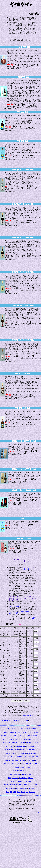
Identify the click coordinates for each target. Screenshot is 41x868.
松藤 (11, 788)
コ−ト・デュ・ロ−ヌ (22, 739)
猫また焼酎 (19, 771)
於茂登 (25, 785)
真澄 (21, 746)
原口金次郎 (35, 757)
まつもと (13, 750)
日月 (27, 771)
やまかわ (30, 785)
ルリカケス (15, 778)
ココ (37, 732)
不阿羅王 (17, 760)
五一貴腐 (33, 732)
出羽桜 (12, 746)
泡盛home (32, 792)
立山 (30, 743)
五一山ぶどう (21, 729)
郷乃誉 (8, 746)
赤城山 (5, 743)
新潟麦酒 (20, 781)
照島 (14, 788)
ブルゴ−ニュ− (12, 739)
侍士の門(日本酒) (30, 746)
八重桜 (7, 753)
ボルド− (5, 739)
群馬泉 (14, 743)
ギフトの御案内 (14, 613)
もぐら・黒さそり (11, 757)
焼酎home (31, 778)
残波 (27, 792)
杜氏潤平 (23, 760)
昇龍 (30, 774)
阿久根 (34, 753)
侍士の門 (29, 753)
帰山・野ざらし (23, 778)
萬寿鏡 (17, 746)
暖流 (11, 792)
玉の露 (13, 785)
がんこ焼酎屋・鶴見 (26, 764)
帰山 (18, 750)
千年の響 (23, 792)
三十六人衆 (35, 743)
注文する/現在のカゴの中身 (19, 721)
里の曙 (15, 774)
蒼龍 (23, 732)
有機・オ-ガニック (19, 736)
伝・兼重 (12, 760)
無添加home (37, 736)
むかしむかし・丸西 (9, 764)
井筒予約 (12, 732)
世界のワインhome (33, 739)
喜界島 (23, 774)
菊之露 (15, 792)
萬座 (26, 788)
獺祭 (24, 746)
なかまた (18, 764)
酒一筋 (8, 750)
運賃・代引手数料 (14, 606)
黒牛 (21, 743)
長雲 (19, 774)
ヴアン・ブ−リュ (12, 729)
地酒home (35, 750)
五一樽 (27, 729)
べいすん (22, 767)
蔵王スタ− (18, 732)
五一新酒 (31, 729)
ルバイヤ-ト (10, 736)
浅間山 (9, 743)
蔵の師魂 (35, 764)
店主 (33, 618)
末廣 (5, 750)
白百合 (35, 785)
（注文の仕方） (27, 569)
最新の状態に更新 (28, 716)
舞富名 (21, 785)
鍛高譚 (9, 778)
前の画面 (5, 721)
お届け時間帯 (25, 611)
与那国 (33, 788)
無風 (21, 750)
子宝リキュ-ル (13, 781)
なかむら (18, 753)
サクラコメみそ (27, 781)
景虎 (27, 743)
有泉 (11, 774)
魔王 (11, 753)
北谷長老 (22, 788)
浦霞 (24, 743)
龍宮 (27, 774)
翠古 (8, 792)
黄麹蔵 (7, 760)
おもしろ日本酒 (27, 750)
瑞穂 (29, 788)
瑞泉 (7, 788)
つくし (13, 767)
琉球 (17, 788)
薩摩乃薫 (24, 753)
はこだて (27, 732)
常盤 (18, 792)
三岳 (4, 757)
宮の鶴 (9, 785)
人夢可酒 (28, 767)
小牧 (24, 757)
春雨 (5, 785)
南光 (17, 785)
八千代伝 (29, 757)
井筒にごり (6, 732)
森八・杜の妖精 (30, 760)
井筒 (35, 729)
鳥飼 (14, 771)
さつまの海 (19, 757)
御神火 (17, 767)
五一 (6, 729)
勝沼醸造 (3, 736)
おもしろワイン (28, 736)
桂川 (17, 743)
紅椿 (14, 753)
